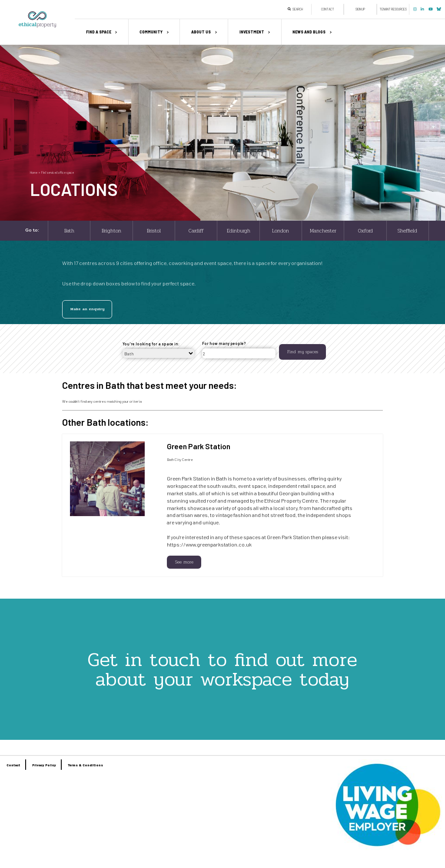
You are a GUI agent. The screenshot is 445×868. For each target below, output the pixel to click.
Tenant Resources (393, 9)
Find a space (99, 32)
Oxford (365, 230)
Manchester (323, 230)
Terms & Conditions (85, 765)
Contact (328, 9)
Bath (69, 230)
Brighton (111, 230)
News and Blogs (309, 32)
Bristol (154, 230)
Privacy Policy (44, 765)
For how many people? (224, 343)
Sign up (360, 9)
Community (151, 32)
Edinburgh (239, 230)
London (281, 230)
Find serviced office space (58, 172)
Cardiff (196, 230)
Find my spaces (303, 352)
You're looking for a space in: (151, 344)
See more (184, 562)
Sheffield (407, 230)
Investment (252, 32)
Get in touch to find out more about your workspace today (222, 669)
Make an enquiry (87, 309)
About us (201, 32)
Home (34, 172)
